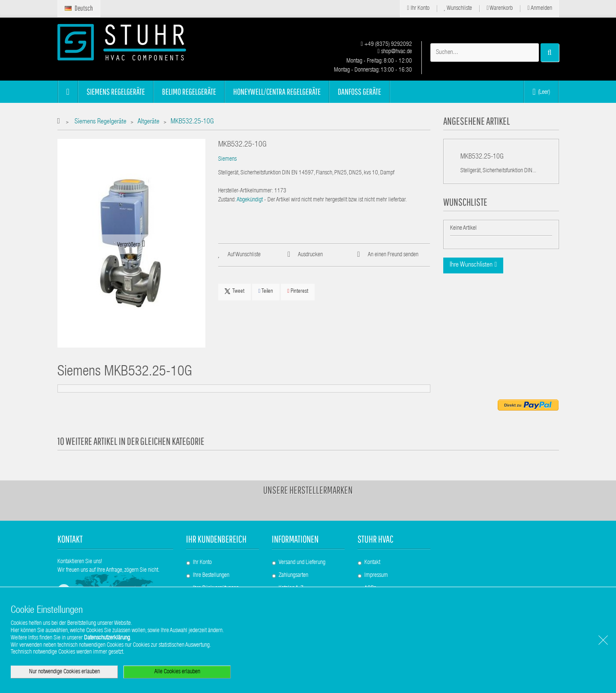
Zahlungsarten (293, 576)
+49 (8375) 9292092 (386, 45)
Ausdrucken (310, 255)
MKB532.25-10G (482, 157)
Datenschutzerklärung (107, 638)
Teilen (266, 291)
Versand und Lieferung (302, 563)
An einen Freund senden (393, 255)
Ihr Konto (418, 8)
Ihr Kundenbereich (216, 539)
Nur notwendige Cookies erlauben (65, 672)
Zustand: (227, 200)
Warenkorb (500, 8)
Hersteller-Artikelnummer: (246, 191)
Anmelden (539, 8)
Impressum (376, 576)
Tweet (234, 291)
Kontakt (372, 563)
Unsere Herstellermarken (308, 490)
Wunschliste (458, 8)
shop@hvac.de (394, 52)
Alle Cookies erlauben (177, 672)
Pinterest (298, 291)
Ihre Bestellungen (211, 576)
